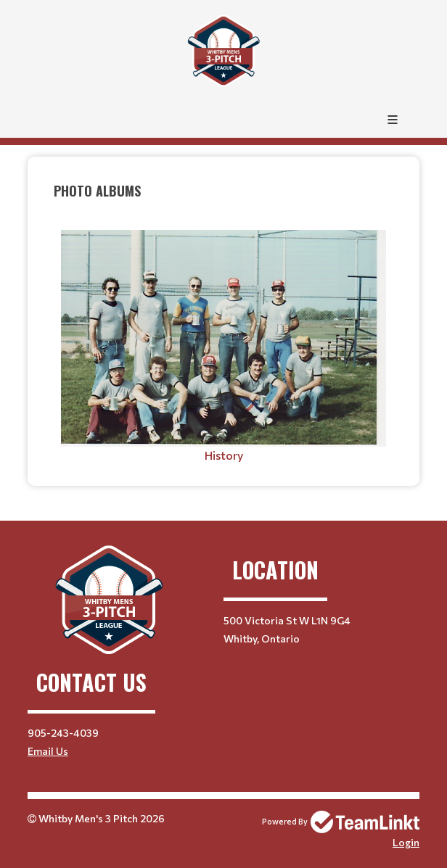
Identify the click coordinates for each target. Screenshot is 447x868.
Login (406, 842)
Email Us (48, 751)
